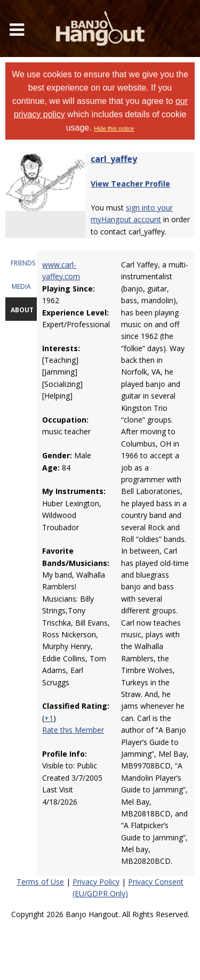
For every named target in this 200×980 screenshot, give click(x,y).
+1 (49, 718)
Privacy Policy (96, 882)
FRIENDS (23, 263)
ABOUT (22, 310)
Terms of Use (40, 882)
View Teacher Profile (130, 184)
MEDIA (21, 286)
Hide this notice (114, 128)
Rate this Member (73, 730)
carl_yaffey (114, 159)
